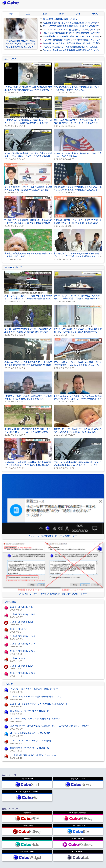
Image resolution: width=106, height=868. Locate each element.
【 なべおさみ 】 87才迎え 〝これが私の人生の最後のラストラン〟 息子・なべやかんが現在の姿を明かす (78, 399)
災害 (78, 14)
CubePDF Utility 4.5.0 (22, 614)
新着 (11, 14)
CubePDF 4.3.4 (19, 658)
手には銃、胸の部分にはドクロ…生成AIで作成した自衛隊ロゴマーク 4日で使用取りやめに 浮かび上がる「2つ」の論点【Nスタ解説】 (78, 223)
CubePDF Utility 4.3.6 (22, 651)
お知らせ (8, 684)
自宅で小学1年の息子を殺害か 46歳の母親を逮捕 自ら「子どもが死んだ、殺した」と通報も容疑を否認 (78, 332)
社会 (28, 14)
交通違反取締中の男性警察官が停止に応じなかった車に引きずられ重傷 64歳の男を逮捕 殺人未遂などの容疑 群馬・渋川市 (28, 332)
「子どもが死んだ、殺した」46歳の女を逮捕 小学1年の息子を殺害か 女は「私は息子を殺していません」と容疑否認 (78, 365)
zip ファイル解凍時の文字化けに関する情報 (30, 733)
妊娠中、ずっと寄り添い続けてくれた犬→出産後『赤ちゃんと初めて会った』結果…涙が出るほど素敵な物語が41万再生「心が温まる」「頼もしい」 (78, 432)
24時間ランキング (13, 267)
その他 (95, 14)
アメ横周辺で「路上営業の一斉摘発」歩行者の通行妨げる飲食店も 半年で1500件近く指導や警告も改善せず (28, 223)
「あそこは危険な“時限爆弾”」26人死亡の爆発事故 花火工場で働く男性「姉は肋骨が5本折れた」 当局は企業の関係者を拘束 (28, 90)
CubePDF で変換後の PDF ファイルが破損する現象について (39, 704)
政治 (45, 14)
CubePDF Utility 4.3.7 (22, 644)
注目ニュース (10, 59)
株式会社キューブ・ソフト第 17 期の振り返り (30, 711)
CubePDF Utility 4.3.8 (22, 636)
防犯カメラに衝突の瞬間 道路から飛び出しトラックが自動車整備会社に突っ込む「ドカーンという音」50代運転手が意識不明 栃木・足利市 (78, 465)
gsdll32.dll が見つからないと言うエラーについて (33, 755)
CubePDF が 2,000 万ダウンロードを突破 (31, 741)
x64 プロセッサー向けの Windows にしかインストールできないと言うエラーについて (49, 726)
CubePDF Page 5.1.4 (22, 666)
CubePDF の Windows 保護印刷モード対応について (35, 697)
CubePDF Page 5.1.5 (22, 622)
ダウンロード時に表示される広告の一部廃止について (34, 689)
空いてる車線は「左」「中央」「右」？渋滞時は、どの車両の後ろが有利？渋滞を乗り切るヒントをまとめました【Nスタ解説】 (28, 190)
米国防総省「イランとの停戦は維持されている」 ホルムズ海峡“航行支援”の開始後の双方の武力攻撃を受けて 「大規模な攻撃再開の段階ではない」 (78, 190)
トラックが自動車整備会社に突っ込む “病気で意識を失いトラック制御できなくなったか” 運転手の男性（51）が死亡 (28, 156)
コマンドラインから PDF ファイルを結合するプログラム (35, 719)
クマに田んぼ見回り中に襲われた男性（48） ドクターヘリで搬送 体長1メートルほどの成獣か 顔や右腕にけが (28, 432)
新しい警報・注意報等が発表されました (60, 19)
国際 (61, 14)
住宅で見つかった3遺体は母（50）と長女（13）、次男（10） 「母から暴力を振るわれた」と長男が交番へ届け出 (28, 123)
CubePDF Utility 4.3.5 (22, 673)
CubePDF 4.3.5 (19, 629)
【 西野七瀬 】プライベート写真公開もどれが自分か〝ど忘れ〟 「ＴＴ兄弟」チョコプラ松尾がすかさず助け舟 (78, 256)
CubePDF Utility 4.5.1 (22, 607)
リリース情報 (10, 602)
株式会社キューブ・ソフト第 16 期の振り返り (30, 748)
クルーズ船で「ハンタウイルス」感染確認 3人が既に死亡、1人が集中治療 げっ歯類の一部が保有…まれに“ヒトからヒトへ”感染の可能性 (78, 299)
